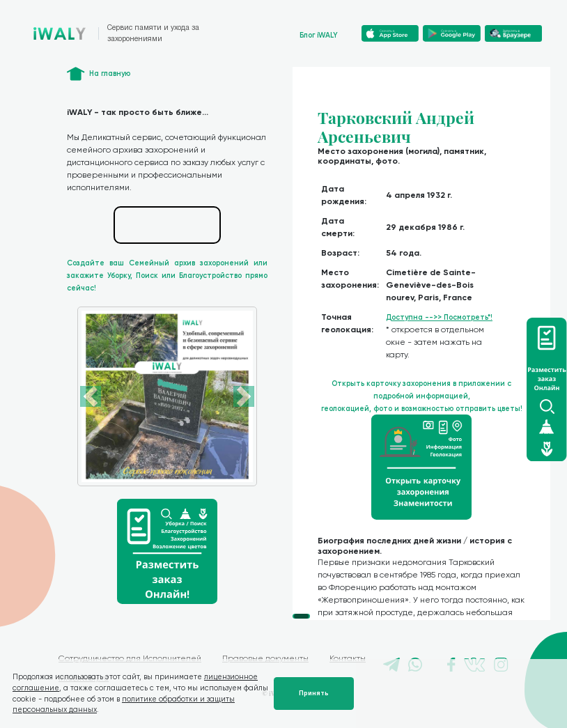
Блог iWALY (319, 35)
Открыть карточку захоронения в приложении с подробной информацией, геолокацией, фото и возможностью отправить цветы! (422, 396)
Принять (314, 693)
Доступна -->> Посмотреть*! (439, 317)
